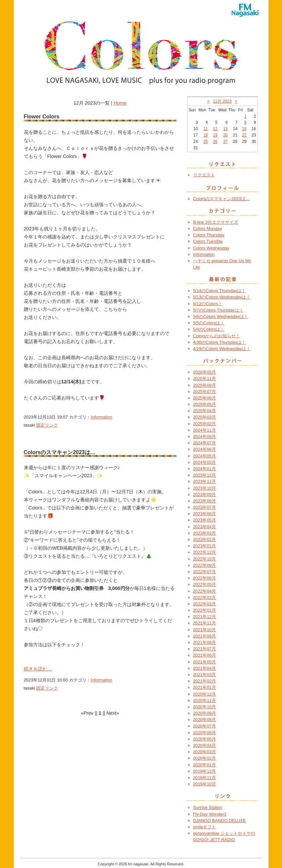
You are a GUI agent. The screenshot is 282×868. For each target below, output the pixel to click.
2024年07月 (205, 443)
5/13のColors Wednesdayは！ (222, 297)
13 (225, 129)
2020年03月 (205, 752)
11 (205, 129)
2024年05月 (205, 456)
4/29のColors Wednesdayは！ (222, 349)
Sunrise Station (208, 807)
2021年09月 (205, 636)
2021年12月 (205, 617)
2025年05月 (205, 404)
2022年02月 (205, 604)
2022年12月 (205, 552)
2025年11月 (205, 378)
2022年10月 (205, 559)
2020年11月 (205, 700)
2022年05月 (205, 584)
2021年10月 (205, 630)
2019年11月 (205, 778)
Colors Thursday (209, 235)
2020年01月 (205, 765)
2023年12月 (205, 475)
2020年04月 (205, 745)
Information (102, 417)
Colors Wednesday (211, 248)
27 (225, 142)
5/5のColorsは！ (209, 323)
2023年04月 (205, 527)
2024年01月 (205, 469)
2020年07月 (205, 726)
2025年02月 (205, 424)
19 (215, 135)
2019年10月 (205, 784)
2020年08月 (205, 720)
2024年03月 (205, 462)
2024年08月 (205, 437)
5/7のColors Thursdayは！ (218, 310)
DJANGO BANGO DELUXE (220, 821)
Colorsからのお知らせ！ (217, 336)
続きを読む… (38, 669)
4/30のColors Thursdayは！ (220, 342)
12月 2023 (222, 101)
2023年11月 (205, 481)
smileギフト (205, 827)
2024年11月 (205, 430)
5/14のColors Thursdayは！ (220, 291)
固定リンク (47, 425)
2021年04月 (205, 668)
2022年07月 (205, 572)
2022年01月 (205, 610)
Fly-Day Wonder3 (210, 814)
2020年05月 (205, 739)
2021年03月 (205, 675)
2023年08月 (205, 501)
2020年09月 (205, 713)
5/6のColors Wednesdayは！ (221, 316)
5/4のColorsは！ (209, 329)
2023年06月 (205, 514)
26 (215, 142)
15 (244, 129)
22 (244, 135)
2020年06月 (205, 733)
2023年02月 (205, 539)
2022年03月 (205, 598)
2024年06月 (205, 449)
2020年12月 (205, 694)
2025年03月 (205, 417)
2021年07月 (205, 649)
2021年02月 (205, 681)
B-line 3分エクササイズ (216, 222)
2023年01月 (205, 546)
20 (225, 135)
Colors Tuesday (208, 241)
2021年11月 (205, 623)
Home (120, 103)
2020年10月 (205, 707)
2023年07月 (205, 507)
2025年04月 (205, 411)
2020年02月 (205, 758)
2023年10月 (205, 488)
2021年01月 (205, 687)
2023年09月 (205, 495)
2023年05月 (205, 520)
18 (205, 135)
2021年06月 (205, 655)
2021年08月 (205, 642)
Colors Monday (208, 229)
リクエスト (204, 175)
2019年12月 (205, 771)
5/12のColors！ (208, 304)
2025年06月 (205, 398)
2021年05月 (205, 662)
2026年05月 (205, 372)
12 (215, 129)
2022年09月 (205, 565)
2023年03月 (205, 533)
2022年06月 (205, 578)
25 (205, 142)
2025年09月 (205, 385)
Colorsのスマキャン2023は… (221, 199)
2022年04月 (205, 591)
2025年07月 (205, 392)
